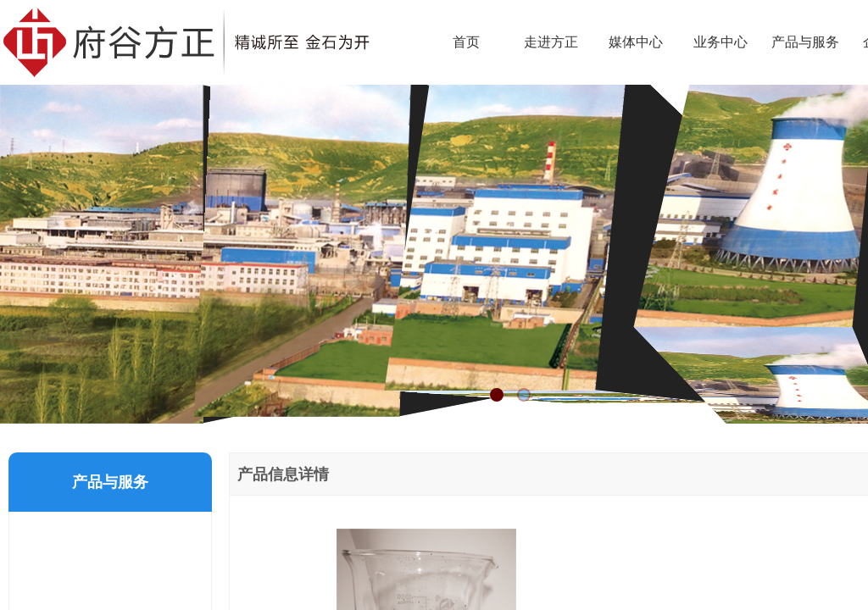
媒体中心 (636, 42)
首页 (466, 42)
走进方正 (551, 42)
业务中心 (721, 42)
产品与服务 (805, 42)
